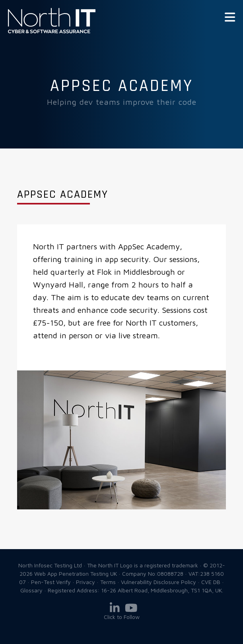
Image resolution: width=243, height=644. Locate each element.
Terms (108, 582)
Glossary (31, 590)
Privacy (86, 582)
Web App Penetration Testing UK (52, 32)
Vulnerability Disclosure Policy (158, 582)
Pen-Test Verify (51, 582)
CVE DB (211, 582)
